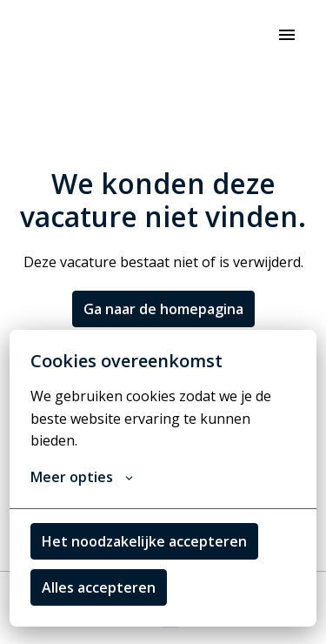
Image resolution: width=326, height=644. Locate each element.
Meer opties (82, 477)
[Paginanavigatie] (287, 35)
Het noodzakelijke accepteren (144, 541)
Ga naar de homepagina (163, 309)
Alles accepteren (99, 587)
